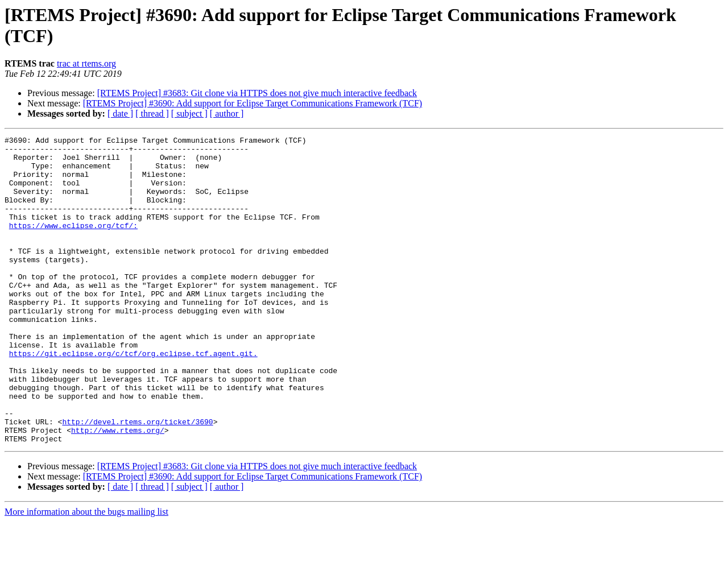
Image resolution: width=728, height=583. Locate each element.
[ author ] (227, 113)
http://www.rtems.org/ (118, 490)
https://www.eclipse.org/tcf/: (73, 244)
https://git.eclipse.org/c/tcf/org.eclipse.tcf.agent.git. (133, 398)
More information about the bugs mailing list (86, 573)
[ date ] (120, 113)
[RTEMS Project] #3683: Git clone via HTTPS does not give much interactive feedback (257, 93)
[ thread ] (152, 113)
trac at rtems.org (86, 63)
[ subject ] (189, 113)
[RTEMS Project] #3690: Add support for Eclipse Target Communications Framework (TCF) (253, 103)
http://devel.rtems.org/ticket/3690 (137, 479)
